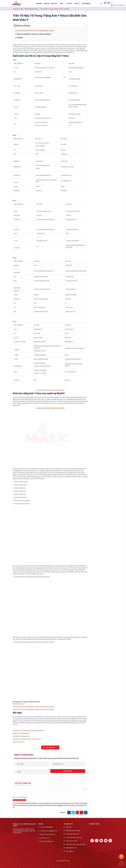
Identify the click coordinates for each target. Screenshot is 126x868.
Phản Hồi (46, 3)
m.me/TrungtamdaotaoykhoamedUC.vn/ (32, 730)
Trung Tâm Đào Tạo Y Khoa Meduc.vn (30, 739)
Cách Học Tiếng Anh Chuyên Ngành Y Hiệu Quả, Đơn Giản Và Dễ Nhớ (33, 710)
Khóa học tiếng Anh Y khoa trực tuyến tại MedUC (34, 34)
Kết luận (20, 38)
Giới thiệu (39, 3)
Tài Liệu (70, 3)
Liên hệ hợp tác (44, 838)
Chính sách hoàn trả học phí (73, 837)
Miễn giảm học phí (70, 848)
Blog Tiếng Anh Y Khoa (32, 9)
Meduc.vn (21, 742)
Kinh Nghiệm (86, 3)
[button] (117, 5)
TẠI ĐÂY (47, 577)
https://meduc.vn (51, 834)
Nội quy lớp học (69, 851)
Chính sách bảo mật (71, 841)
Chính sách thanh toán (71, 834)
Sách (62, 3)
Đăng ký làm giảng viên (46, 841)
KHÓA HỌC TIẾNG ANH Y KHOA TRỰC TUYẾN (50, 408)
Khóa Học (55, 3)
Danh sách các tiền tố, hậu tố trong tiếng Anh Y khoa (35, 31)
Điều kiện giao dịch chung (72, 831)
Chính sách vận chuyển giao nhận (74, 844)
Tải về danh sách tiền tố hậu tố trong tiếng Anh (50, 390)
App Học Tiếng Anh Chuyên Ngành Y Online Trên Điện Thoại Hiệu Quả (34, 707)
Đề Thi (77, 3)
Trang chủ (16, 9)
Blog (22, 9)
